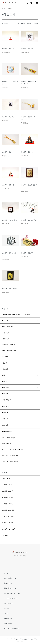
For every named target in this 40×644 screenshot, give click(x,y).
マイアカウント (9, 603)
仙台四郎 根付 (7, 152)
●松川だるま (6, 387)
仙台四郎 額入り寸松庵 (9, 220)
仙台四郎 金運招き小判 (9, 288)
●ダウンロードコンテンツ (10, 462)
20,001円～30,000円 (8, 523)
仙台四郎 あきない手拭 (29, 220)
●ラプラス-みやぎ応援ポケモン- (12, 456)
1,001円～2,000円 (7, 485)
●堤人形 (4, 381)
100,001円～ (6, 535)
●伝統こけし (6, 333)
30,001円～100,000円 (9, 529)
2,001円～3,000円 (7, 491)
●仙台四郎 (10, 8)
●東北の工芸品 (6, 444)
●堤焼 (4, 375)
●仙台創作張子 (6, 400)
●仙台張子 (5, 394)
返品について (8, 583)
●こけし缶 (5, 321)
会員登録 (7, 608)
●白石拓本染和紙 (7, 431)
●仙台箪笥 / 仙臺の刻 (8, 345)
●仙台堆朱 (5, 369)
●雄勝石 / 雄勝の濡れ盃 (9, 351)
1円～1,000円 (6, 479)
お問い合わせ (8, 624)
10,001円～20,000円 (8, 516)
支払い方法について (10, 588)
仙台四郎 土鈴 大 (27, 152)
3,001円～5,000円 (7, 497)
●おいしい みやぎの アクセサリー (12, 450)
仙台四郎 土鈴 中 (8, 185)
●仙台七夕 (5, 413)
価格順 (29, 24)
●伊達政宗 (5, 425)
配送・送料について (10, 578)
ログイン (7, 613)
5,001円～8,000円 (7, 504)
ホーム (3, 8)
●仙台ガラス (6, 406)
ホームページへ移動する (11, 629)
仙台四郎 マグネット (9, 117)
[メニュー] (37, 3)
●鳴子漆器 (5, 357)
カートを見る (8, 619)
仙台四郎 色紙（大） (28, 49)
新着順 (36, 24)
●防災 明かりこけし (8, 327)
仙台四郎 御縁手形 (27, 253)
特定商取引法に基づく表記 (12, 593)
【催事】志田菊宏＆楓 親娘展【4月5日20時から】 (17, 315)
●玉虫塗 (4, 363)
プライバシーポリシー (11, 598)
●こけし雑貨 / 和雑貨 (8, 438)
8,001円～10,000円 (8, 510)
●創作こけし (6, 339)
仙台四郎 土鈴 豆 (8, 49)
